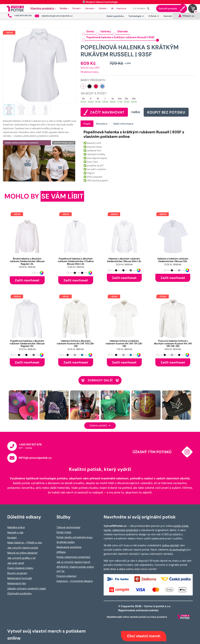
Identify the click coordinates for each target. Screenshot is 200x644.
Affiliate (61, 552)
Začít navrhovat (27, 280)
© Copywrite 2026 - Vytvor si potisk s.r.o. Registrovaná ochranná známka (145, 608)
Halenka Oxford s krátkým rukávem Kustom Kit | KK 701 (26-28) (124, 344)
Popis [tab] (87, 124)
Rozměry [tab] (102, 124)
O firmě (154, 16)
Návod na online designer (22, 553)
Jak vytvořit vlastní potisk (23, 548)
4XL (134, 99)
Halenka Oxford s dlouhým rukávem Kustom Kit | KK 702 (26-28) (76, 344)
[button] (44, 8)
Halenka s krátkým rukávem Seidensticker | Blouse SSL (173, 260)
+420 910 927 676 (30, 444)
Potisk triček (64, 532)
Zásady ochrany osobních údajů (27, 589)
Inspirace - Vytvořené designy (75, 581)
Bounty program (17, 573)
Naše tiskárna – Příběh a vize (25, 543)
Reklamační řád (16, 583)
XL (113, 99)
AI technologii (178, 550)
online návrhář (170, 545)
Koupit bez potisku (166, 112)
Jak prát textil (16, 563)
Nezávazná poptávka (69, 547)
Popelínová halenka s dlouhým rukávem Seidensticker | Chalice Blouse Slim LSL (76, 261)
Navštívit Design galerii (64, 143)
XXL (120, 99)
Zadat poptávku (115, 16)
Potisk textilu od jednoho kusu (75, 537)
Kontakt (168, 16)
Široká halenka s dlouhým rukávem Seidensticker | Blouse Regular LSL (27, 261)
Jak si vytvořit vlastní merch (73, 562)
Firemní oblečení (66, 576)
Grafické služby (66, 542)
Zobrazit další (100, 380)
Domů (90, 31)
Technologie (136, 16)
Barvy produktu (93, 80)
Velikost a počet (94, 93)
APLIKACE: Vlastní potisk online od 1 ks (75, 569)
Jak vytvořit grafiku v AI (21, 558)
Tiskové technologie (68, 527)
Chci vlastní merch (144, 636)
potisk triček (181, 526)
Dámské (123, 31)
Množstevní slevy (90, 72)
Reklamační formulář (20, 578)
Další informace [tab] (123, 124)
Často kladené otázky (20, 568)
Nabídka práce (16, 527)
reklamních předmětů (125, 530)
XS (83, 99)
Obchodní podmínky (20, 594)
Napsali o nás (15, 532)
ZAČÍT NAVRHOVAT (107, 112)
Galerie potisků (100, 426)
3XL (127, 99)
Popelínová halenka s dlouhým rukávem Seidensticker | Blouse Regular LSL (27, 344)
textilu (107, 530)
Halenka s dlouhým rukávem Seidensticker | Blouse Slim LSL (124, 260)
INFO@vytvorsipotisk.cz (35, 458)
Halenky (106, 31)
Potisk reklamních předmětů (73, 557)
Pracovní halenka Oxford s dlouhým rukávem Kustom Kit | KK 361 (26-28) (173, 344)
